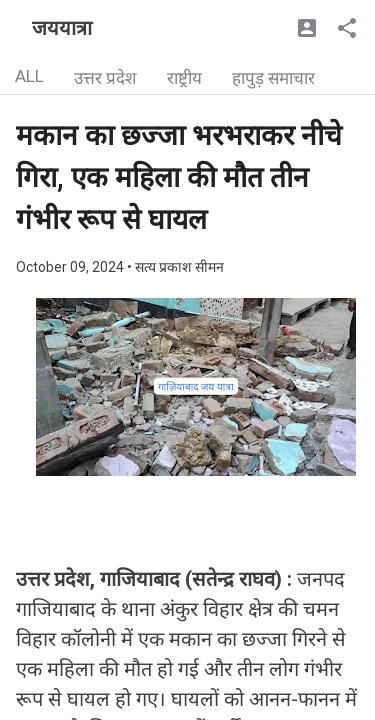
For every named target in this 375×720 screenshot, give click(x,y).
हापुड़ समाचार (273, 78)
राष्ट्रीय (184, 78)
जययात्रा (62, 28)
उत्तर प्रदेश (105, 78)
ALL (29, 76)
